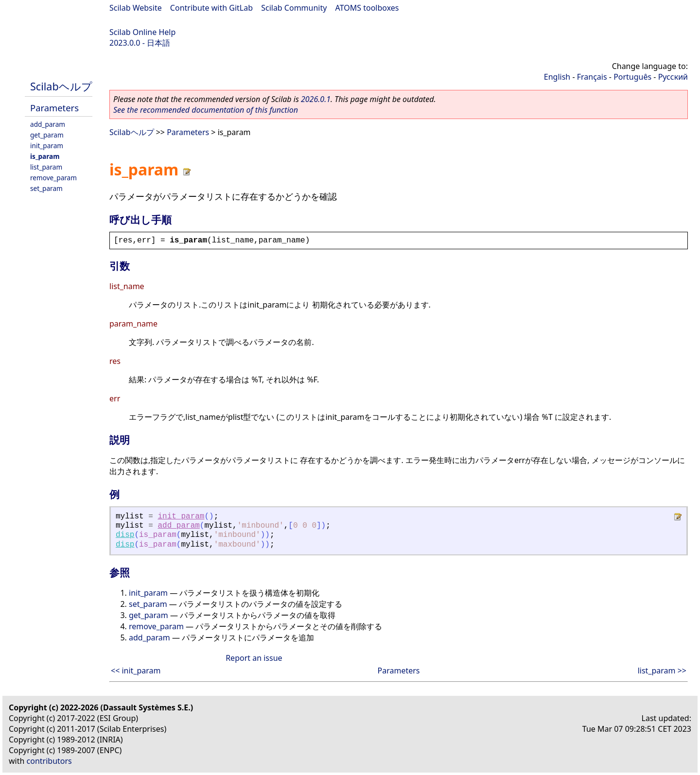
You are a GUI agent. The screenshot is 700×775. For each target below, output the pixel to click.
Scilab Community (294, 8)
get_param (47, 135)
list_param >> (662, 671)
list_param (46, 167)
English (557, 77)
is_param (45, 156)
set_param (46, 188)
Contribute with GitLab (211, 8)
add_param (48, 124)
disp (125, 535)
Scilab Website (136, 8)
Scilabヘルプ (61, 86)
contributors (49, 761)
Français (592, 77)
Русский (673, 77)
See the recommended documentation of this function (206, 110)
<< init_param (136, 671)
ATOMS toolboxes (367, 8)
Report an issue (254, 658)
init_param (47, 146)
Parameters (54, 108)
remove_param (53, 178)
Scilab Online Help (142, 32)
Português (632, 77)
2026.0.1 (316, 99)
